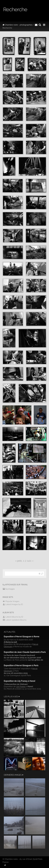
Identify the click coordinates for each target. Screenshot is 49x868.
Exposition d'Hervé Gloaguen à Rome (22, 637)
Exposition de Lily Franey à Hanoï (19, 681)
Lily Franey (21, 687)
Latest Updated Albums (15, 620)
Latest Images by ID (13, 604)
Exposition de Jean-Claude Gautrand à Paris (25, 652)
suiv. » (30, 561)
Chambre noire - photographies (17, 25)
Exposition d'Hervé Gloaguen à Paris (21, 665)
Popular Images (11, 601)
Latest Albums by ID (13, 617)
